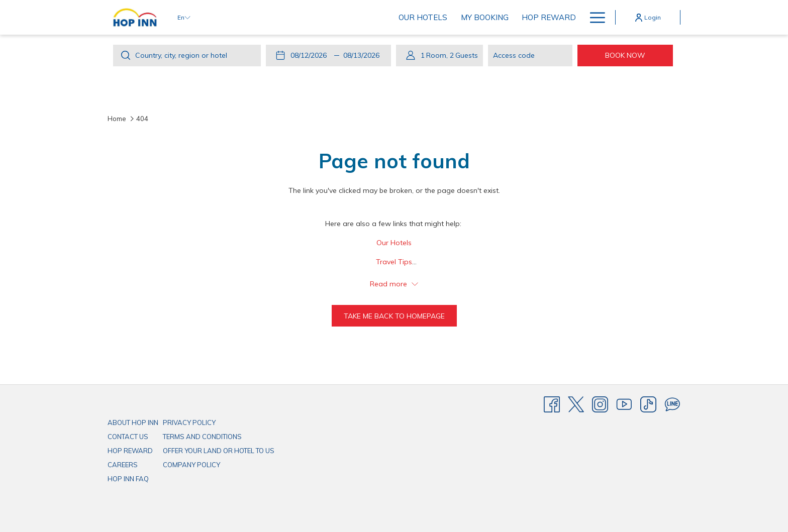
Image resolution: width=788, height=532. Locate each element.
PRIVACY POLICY (189, 422)
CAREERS (123, 465)
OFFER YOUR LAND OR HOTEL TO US (219, 451)
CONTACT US (128, 437)
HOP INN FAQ (128, 479)
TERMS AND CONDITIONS (202, 437)
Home (117, 119)
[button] (311, 55)
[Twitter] (576, 404)
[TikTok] (648, 404)
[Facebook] (552, 404)
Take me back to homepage (394, 316)
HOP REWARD (130, 451)
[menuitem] (274, 17)
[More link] (594, 17)
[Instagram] (600, 404)
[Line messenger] (672, 404)
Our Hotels (394, 243)
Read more (394, 284)
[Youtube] (624, 404)
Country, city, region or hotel (181, 55)
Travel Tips (394, 262)
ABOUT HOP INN (133, 422)
